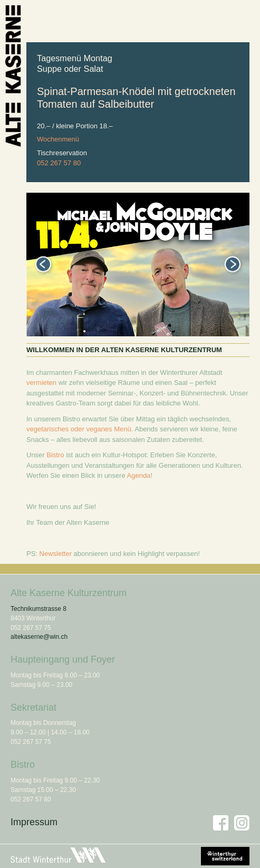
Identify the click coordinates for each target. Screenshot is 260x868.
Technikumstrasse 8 (38, 609)
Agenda (139, 475)
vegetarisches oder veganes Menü (79, 429)
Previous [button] (44, 264)
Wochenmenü (58, 139)
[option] (138, 265)
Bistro (55, 455)
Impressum (34, 822)
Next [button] (232, 264)
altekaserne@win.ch (39, 637)
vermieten (41, 383)
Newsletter (56, 554)
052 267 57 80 (59, 163)
